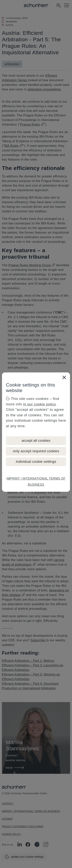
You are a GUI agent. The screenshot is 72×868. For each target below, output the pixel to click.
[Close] (64, 377)
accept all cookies (36, 440)
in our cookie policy (39, 404)
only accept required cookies (36, 451)
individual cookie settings (36, 462)
